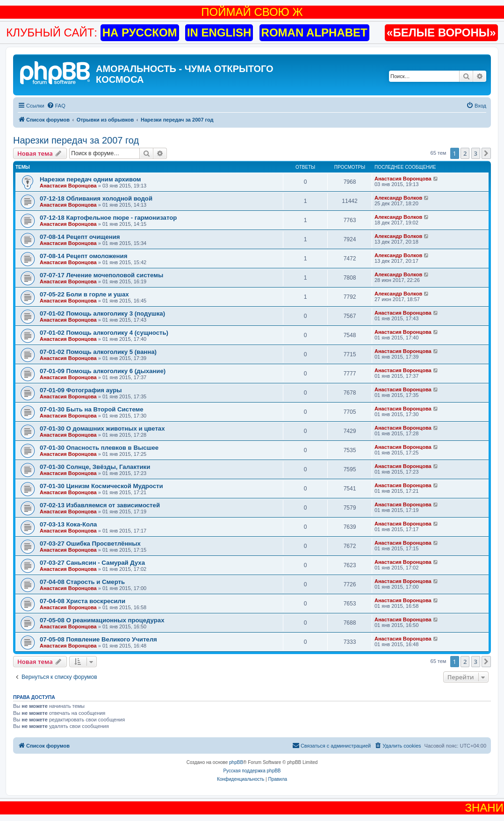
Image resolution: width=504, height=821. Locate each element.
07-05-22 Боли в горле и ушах (84, 294)
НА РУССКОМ (140, 32)
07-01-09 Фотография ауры (81, 390)
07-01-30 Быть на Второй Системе (92, 409)
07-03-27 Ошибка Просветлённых (90, 544)
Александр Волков (398, 198)
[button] (486, 153)
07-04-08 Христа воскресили (83, 601)
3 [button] (476, 153)
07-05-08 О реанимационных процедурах (102, 620)
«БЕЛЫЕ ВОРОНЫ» (441, 32)
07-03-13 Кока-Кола (68, 524)
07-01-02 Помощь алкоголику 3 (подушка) (102, 313)
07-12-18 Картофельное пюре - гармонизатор (108, 218)
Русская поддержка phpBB (252, 771)
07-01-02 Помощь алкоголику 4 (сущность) (104, 333)
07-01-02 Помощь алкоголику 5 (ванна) (98, 352)
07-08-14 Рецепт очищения (80, 237)
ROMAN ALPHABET (314, 32)
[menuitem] (56, 106)
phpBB (236, 762)
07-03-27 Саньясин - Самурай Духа (92, 563)
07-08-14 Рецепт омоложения (83, 256)
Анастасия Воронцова (68, 186)
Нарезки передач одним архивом (90, 179)
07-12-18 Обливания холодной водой (96, 198)
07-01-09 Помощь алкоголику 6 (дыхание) (103, 371)
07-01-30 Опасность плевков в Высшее (99, 448)
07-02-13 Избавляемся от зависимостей (100, 505)
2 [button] (465, 153)
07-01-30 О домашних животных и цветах (102, 429)
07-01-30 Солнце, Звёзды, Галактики (95, 467)
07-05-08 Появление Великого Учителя (98, 639)
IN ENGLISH (219, 32)
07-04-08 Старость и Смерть (82, 582)
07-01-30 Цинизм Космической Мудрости (101, 486)
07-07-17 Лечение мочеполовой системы (101, 275)
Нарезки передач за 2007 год (76, 140)
